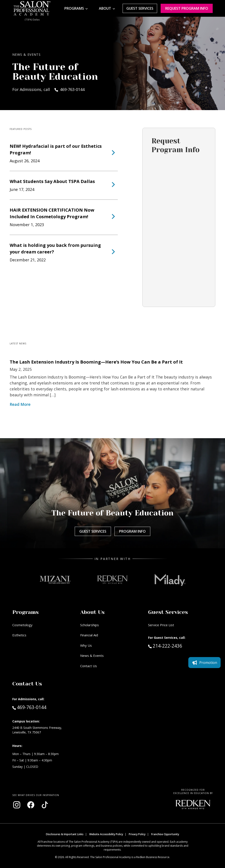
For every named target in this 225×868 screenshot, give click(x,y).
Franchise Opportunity (165, 834)
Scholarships (90, 625)
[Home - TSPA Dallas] (32, 8)
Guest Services (140, 8)
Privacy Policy (137, 834)
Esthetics (19, 635)
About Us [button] (92, 612)
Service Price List (161, 625)
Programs (74, 8)
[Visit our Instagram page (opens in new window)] (17, 805)
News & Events (92, 656)
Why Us (86, 645)
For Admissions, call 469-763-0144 (48, 89)
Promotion (204, 663)
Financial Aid (89, 635)
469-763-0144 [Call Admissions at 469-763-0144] (29, 707)
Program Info (132, 531)
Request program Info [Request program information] (187, 8)
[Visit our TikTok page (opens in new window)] (45, 805)
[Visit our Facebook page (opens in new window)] (31, 805)
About (105, 8)
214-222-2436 (174, 646)
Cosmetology (22, 625)
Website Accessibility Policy (106, 834)
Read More (20, 404)
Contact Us (89, 666)
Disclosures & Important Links (65, 834)
